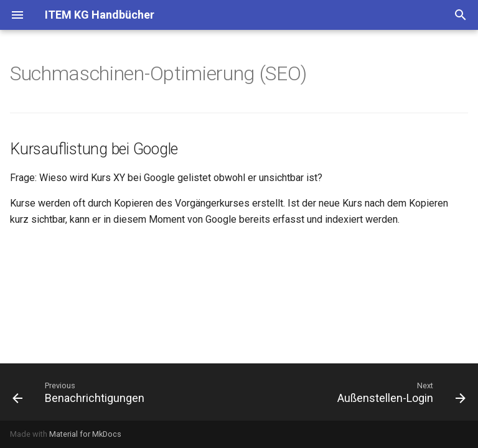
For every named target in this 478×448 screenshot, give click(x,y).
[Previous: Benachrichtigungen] (81, 392)
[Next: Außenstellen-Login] (399, 392)
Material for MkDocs (85, 434)
